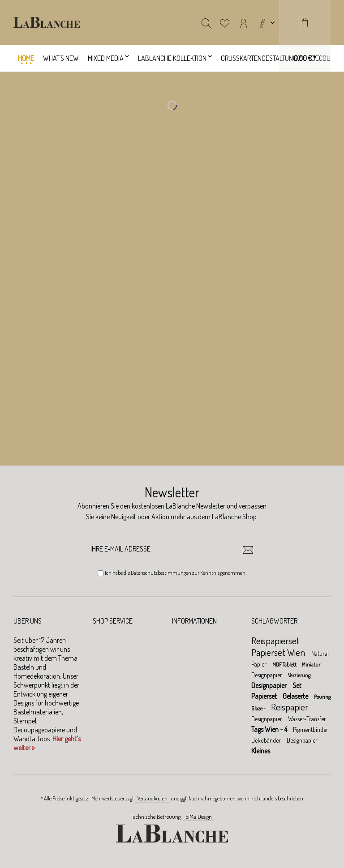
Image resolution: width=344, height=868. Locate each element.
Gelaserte (296, 696)
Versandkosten (153, 798)
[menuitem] (266, 22)
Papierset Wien (279, 652)
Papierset (265, 696)
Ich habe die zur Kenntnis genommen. (176, 573)
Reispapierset (275, 640)
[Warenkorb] (305, 36)
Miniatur (311, 665)
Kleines (261, 751)
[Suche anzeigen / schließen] (206, 22)
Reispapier (290, 707)
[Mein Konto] (244, 22)
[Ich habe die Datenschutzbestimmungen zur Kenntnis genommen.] (101, 573)
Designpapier (267, 675)
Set (297, 685)
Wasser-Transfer (307, 719)
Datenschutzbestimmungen (161, 573)
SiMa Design (199, 817)
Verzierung (299, 675)
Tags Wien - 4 (270, 729)
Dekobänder (267, 740)
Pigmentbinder (311, 729)
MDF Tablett (285, 665)
